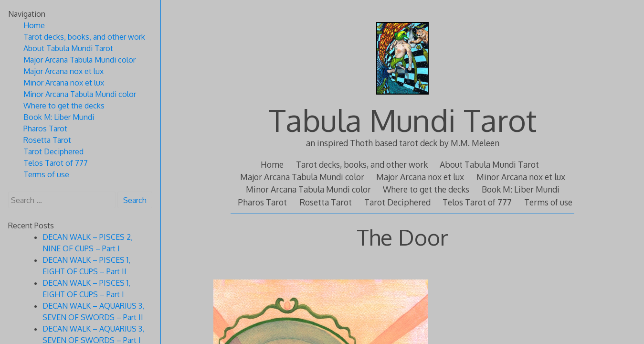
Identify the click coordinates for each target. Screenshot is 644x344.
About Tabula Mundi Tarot (489, 164)
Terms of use (548, 202)
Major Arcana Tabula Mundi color (302, 177)
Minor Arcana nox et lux (521, 177)
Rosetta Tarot (326, 202)
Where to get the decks (426, 189)
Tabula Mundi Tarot (403, 120)
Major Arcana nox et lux (420, 177)
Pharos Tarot (262, 202)
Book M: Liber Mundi (521, 189)
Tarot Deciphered (397, 202)
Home (272, 164)
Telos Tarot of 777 (477, 202)
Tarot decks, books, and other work (362, 164)
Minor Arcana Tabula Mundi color (308, 189)
